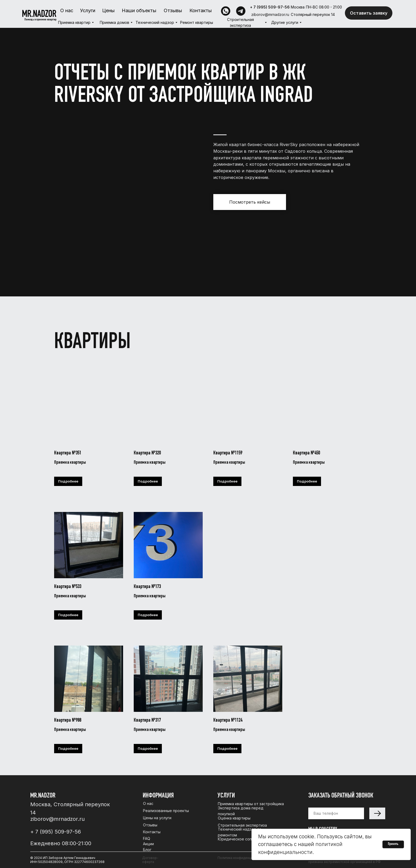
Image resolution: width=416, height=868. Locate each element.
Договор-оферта (150, 860)
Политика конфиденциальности (242, 858)
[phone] (336, 813)
